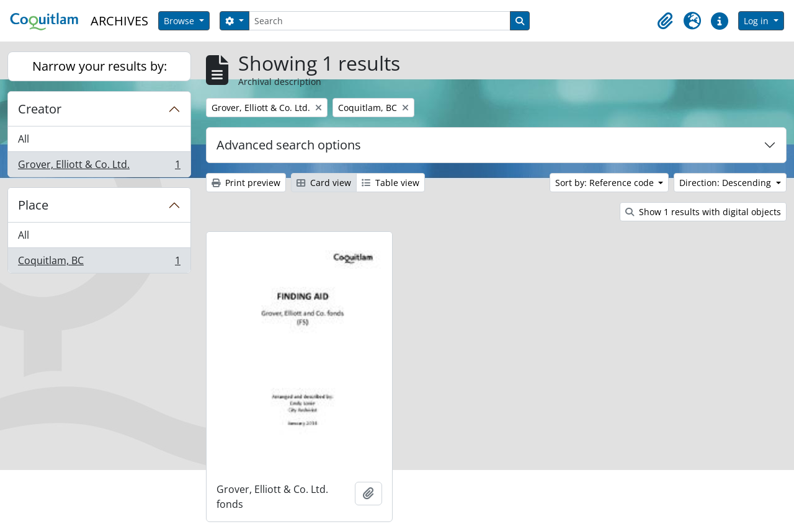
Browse (180, 21)
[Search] (380, 21)
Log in (757, 21)
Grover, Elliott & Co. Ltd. (99, 167)
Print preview (246, 183)
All (24, 139)
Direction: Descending (726, 183)
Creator (40, 109)
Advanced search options (289, 145)
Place (33, 205)
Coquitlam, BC (99, 263)
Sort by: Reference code (606, 183)
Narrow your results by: (100, 66)
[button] (665, 21)
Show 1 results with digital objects (703, 212)
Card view (324, 183)
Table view (390, 183)
